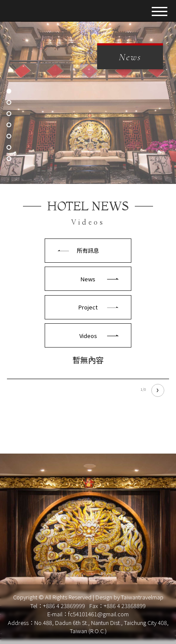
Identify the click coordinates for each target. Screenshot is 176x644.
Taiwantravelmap (142, 597)
